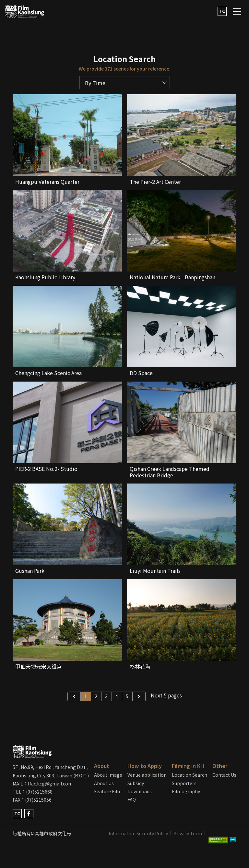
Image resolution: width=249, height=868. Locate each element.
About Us (104, 783)
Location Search (190, 775)
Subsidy (136, 783)
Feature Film (108, 791)
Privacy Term (188, 833)
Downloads (140, 791)
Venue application (147, 775)
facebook (29, 814)
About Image (108, 775)
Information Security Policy (138, 833)
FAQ (132, 799)
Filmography (186, 791)
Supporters (184, 783)
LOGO (25, 11)
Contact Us (224, 775)
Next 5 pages (166, 695)
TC (222, 11)
